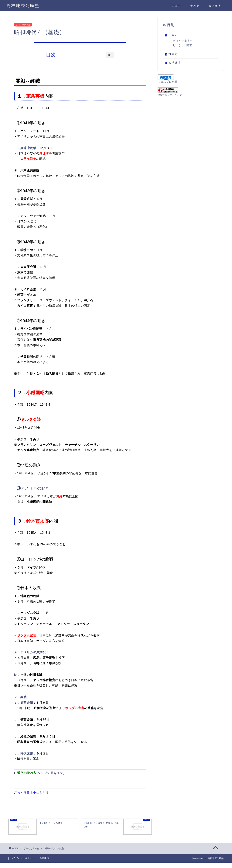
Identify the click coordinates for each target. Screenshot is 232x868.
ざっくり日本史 (23, 25)
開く (110, 55)
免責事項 (44, 858)
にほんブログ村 (167, 82)
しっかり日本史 (183, 45)
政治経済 (215, 6)
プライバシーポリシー (23, 858)
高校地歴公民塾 (23, 5)
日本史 (176, 6)
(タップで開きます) (41, 773)
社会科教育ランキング (170, 95)
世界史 (195, 6)
